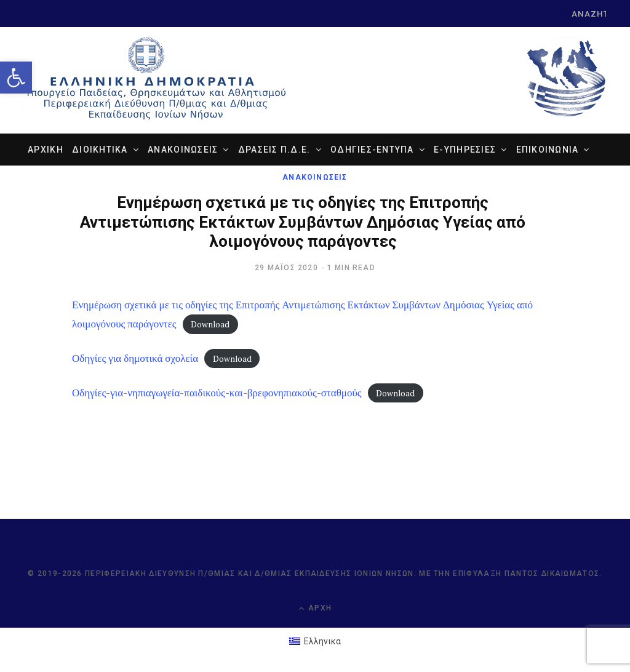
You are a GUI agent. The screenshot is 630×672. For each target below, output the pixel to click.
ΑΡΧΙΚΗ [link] (46, 150)
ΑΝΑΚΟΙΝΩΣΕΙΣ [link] (183, 150)
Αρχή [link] (315, 608)
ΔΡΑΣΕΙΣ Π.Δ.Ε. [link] (274, 150)
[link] (16, 78)
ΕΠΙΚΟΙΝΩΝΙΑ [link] (548, 150)
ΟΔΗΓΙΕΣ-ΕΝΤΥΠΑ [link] (372, 150)
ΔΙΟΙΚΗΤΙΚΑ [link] (100, 150)
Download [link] (210, 324)
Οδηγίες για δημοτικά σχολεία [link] (135, 358)
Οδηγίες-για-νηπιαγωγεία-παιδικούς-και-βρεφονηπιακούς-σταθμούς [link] (217, 392)
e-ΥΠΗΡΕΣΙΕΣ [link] (465, 150)
